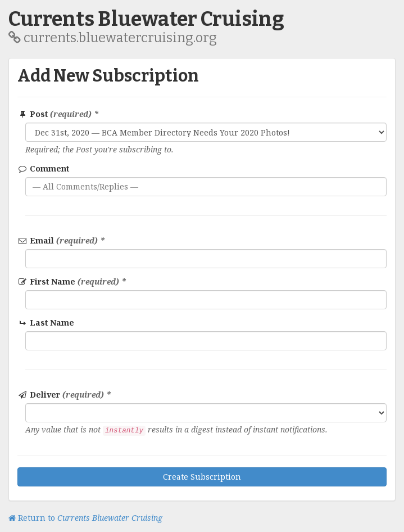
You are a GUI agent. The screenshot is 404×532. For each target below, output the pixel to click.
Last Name (46, 323)
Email (61, 240)
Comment (43, 168)
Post (58, 114)
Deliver (64, 395)
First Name (72, 281)
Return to (85, 518)
